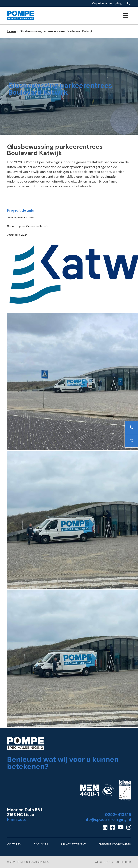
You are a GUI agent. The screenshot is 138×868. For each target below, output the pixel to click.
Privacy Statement (73, 844)
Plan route (17, 819)
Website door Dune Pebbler (113, 862)
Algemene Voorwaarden (115, 844)
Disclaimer (41, 844)
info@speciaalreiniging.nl (107, 819)
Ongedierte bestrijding (107, 3)
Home (11, 31)
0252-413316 (118, 815)
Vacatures (14, 844)
